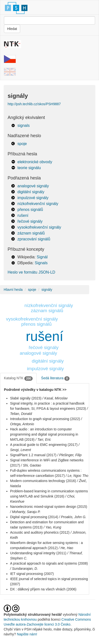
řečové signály (30, 221)
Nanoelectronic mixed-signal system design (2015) (49, 507)
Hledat (12, 29)
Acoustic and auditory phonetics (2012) (40, 532)
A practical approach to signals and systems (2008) (49, 563)
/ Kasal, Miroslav (55, 398)
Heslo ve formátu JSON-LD (31, 272)
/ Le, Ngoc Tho (77, 476)
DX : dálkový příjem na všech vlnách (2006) (43, 589)
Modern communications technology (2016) (43, 481)
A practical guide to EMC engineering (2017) (44, 445)
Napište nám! (27, 634)
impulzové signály (33, 198)
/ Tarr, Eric (43, 439)
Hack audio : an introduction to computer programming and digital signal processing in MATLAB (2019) (44, 434)
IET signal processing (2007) (32, 574)
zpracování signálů (34, 239)
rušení (23, 215)
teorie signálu (29, 168)
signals (24, 125)
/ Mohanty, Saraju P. (25, 512)
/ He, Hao (66, 548)
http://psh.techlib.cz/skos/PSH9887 (34, 104)
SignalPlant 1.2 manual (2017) (33, 455)
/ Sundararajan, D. (24, 569)
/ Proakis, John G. (73, 517)
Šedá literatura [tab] (55, 378)
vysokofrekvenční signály (39, 227)
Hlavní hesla (13, 290)
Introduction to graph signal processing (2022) (45, 419)
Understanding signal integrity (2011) (38, 553)
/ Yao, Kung (52, 527)
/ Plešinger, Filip (69, 455)
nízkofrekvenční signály (38, 204)
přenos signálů (30, 210)
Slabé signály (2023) (26, 398)
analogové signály (33, 186)
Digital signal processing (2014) (34, 517)
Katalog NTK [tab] (18, 378)
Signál (42, 257)
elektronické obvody (35, 162)
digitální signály (31, 192)
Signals (41, 263)
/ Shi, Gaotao (31, 465)
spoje (22, 144)
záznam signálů (31, 233)
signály (47, 290)
